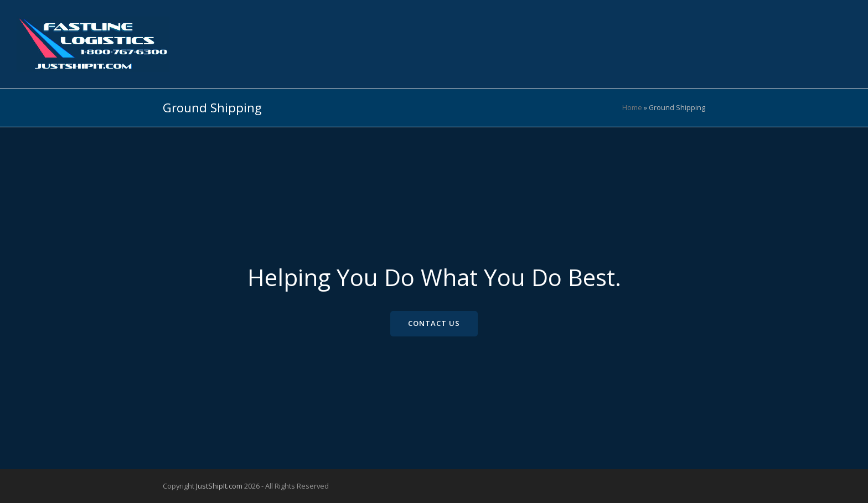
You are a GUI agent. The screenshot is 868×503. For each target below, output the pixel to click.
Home (632, 108)
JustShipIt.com (219, 486)
